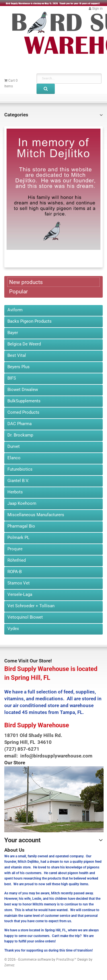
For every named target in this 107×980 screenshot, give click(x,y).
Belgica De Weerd (24, 344)
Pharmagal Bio (21, 526)
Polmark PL (18, 538)
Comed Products (23, 412)
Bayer (13, 333)
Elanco (14, 458)
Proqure (15, 549)
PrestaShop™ (67, 960)
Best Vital (17, 355)
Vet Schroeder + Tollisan (31, 606)
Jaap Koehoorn (22, 503)
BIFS (12, 378)
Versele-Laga (20, 594)
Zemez (9, 965)
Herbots (15, 492)
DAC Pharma (20, 424)
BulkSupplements (24, 401)
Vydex (13, 629)
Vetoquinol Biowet (25, 617)
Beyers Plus (19, 367)
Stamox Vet (19, 583)
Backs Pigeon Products (30, 321)
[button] (96, 9)
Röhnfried (17, 560)
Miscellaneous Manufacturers (36, 515)
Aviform (15, 310)
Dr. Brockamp (20, 435)
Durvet (14, 446)
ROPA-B (15, 572)
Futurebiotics (20, 469)
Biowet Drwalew (23, 390)
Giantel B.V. (18, 481)
